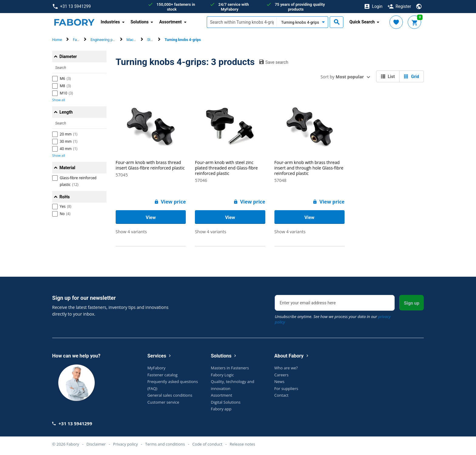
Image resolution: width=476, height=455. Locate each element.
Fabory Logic (222, 375)
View (151, 217)
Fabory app (221, 409)
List (388, 77)
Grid (411, 77)
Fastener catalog (162, 375)
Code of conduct (207, 444)
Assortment (221, 395)
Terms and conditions (165, 444)
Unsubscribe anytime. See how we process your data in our (333, 319)
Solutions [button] (139, 22)
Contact (282, 395)
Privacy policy (126, 444)
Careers (282, 375)
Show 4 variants (131, 232)
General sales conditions (170, 395)
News (279, 381)
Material (67, 168)
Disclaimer (96, 444)
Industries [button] (110, 22)
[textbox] (242, 22)
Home (57, 40)
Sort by (342, 77)
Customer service (163, 402)
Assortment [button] (170, 22)
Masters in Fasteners (230, 368)
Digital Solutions (226, 402)
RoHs (65, 197)
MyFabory (156, 368)
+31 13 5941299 (72, 7)
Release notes (243, 444)
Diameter (68, 56)
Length (66, 112)
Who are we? (286, 368)
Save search (274, 62)
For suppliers (286, 388)
